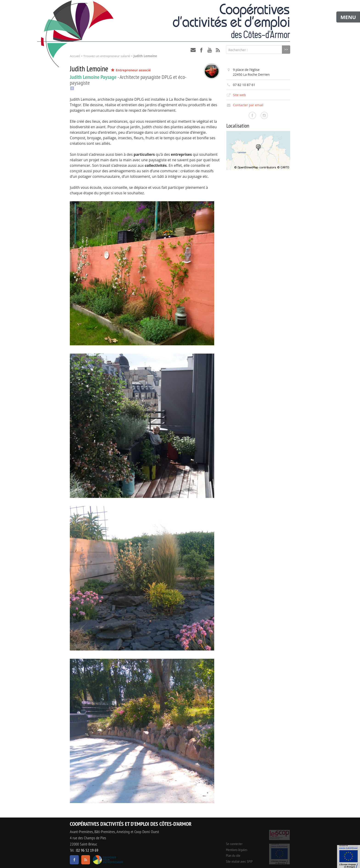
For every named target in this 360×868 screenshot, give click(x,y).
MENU (348, 17)
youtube (210, 50)
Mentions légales (237, 850)
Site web (239, 95)
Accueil (75, 56)
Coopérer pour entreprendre (108, 860)
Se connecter (234, 844)
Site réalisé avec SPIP (239, 861)
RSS (218, 50)
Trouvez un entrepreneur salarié (107, 56)
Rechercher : (238, 50)
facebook (201, 50)
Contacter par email (248, 105)
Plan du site (233, 855)
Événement (349, 857)
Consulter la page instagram (264, 115)
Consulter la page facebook (252, 115)
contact (193, 50)
